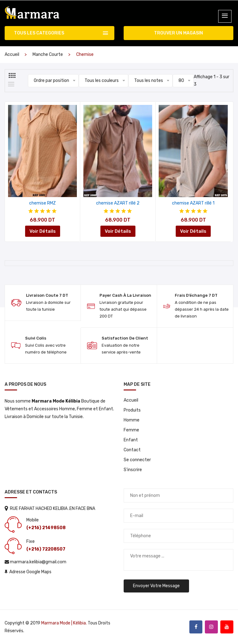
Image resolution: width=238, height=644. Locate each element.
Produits (132, 410)
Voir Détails (43, 231)
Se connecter (137, 460)
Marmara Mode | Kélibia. (64, 623)
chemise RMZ (42, 203)
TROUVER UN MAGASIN (178, 33)
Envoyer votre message (156, 586)
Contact (132, 450)
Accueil (12, 54)
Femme (131, 430)
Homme (132, 420)
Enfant (131, 440)
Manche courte (48, 54)
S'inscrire (133, 470)
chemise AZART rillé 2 (118, 203)
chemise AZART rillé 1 (193, 203)
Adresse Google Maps (28, 572)
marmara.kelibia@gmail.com (35, 562)
